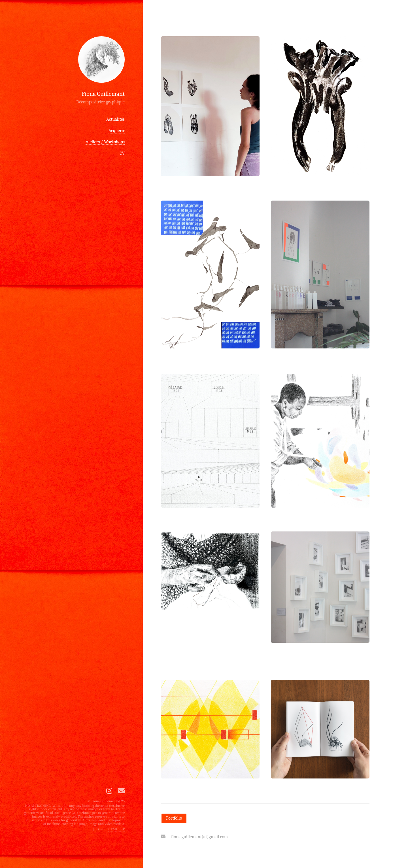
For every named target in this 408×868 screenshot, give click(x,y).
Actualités (115, 119)
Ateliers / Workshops (105, 142)
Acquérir (117, 131)
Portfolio (174, 818)
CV (122, 153)
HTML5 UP (116, 829)
